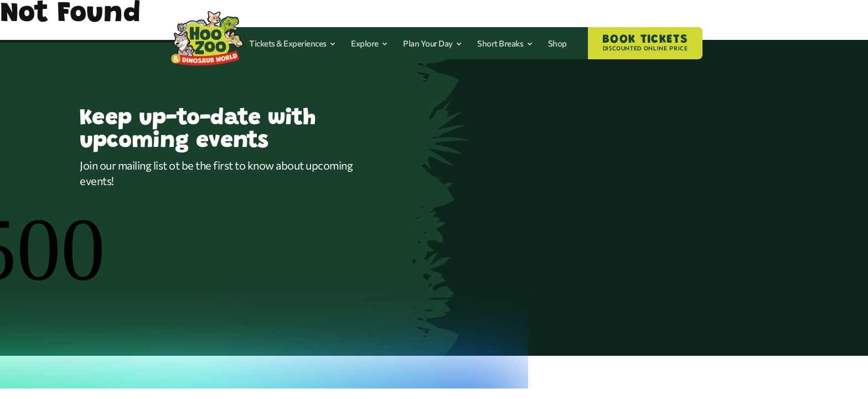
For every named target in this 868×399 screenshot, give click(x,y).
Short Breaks (505, 43)
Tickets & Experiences (292, 43)
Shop (557, 43)
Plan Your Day (432, 43)
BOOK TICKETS (645, 44)
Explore (369, 43)
